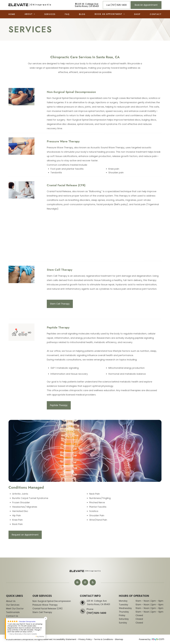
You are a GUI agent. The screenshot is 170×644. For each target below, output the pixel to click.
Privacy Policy (85, 639)
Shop (137, 14)
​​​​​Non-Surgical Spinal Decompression (52, 601)
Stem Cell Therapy (60, 304)
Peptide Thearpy (59, 405)
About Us (11, 601)
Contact (156, 14)
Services (50, 14)
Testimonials (13, 612)
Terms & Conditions (103, 639)
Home (12, 14)
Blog (82, 14)
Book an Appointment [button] (110, 14)
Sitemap (119, 639)
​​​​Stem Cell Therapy (42, 612)
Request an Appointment (25, 535)
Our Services (13, 605)
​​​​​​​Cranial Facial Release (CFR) (47, 609)
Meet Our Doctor (15, 609)
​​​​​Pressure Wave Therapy (45, 605)
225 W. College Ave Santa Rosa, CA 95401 (87, 5)
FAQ (67, 14)
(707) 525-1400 (96, 613)
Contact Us (12, 616)
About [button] (30, 14)
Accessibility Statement (65, 639)
